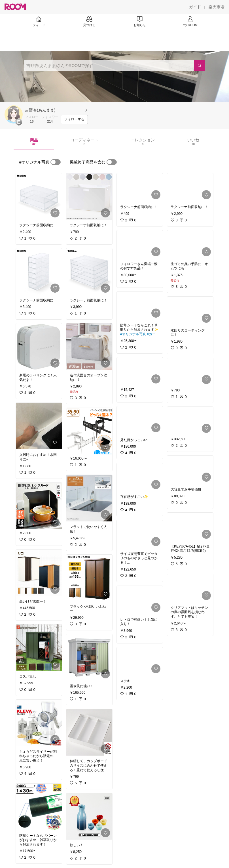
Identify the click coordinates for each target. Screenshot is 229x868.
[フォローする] (74, 119)
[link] (39, 196)
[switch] (56, 162)
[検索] (200, 66)
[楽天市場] (217, 7)
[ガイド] (195, 7)
